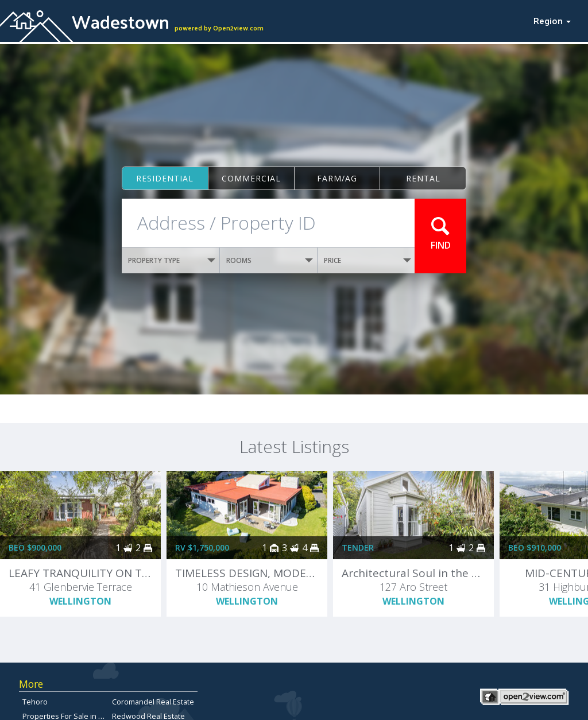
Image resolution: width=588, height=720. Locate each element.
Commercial (251, 178)
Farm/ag (337, 178)
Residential (165, 178)
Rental (423, 178)
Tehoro (35, 702)
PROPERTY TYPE (172, 260)
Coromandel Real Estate (153, 702)
